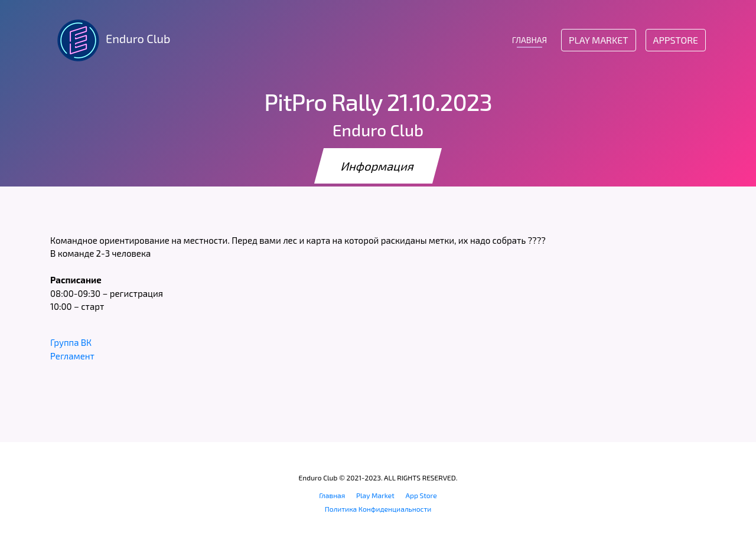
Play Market (598, 40)
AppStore (676, 40)
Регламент (72, 356)
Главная (332, 495)
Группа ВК (71, 342)
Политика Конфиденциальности (378, 509)
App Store (421, 495)
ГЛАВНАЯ (529, 40)
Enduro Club (110, 40)
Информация (378, 166)
